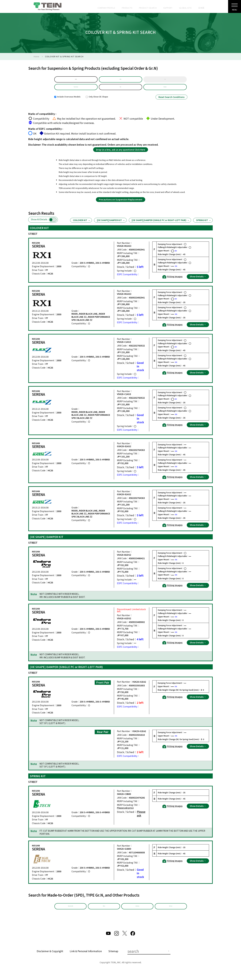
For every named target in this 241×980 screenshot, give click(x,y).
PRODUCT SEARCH (148, 8)
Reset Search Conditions (171, 101)
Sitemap (113, 958)
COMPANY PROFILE (106, 8)
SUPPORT (168, 8)
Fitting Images (172, 281)
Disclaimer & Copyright (50, 958)
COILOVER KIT (82, 225)
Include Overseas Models (67, 101)
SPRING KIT (204, 225)
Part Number (165, 90)
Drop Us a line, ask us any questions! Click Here (121, 154)
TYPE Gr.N (104, 912)
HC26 (120, 90)
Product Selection (76, 90)
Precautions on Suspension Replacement (121, 204)
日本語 (201, 8)
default (76, 80)
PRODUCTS (127, 8)
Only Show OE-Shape (97, 101)
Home (36, 56)
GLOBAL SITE (185, 8)
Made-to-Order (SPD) (71, 912)
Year (165, 80)
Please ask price (125, 812)
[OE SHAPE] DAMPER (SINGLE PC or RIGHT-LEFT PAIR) (161, 225)
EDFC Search (171, 912)
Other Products (137, 912)
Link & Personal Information (86, 958)
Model (120, 80)
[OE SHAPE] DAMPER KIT (111, 225)
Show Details (198, 281)
